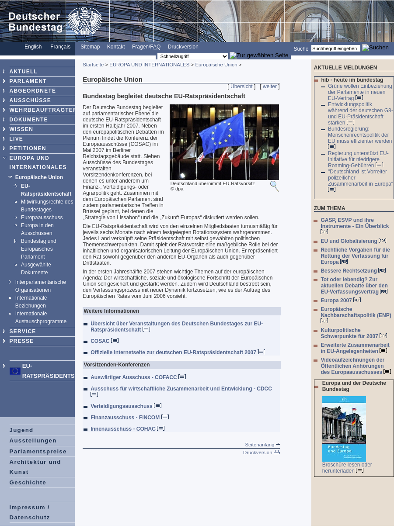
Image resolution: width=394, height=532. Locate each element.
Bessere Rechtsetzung (353, 271)
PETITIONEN (28, 149)
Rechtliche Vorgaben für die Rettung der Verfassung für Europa (355, 256)
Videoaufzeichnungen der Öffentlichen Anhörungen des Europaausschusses (356, 366)
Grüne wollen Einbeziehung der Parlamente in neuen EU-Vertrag (360, 92)
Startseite (93, 65)
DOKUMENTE (29, 120)
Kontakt (116, 47)
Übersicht (242, 86)
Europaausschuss (42, 218)
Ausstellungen (33, 440)
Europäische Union (39, 177)
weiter (270, 86)
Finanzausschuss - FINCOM (129, 418)
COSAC (105, 341)
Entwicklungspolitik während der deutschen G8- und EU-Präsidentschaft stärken (361, 114)
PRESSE (22, 341)
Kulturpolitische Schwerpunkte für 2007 (354, 333)
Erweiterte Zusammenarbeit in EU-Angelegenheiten (355, 348)
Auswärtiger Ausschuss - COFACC (138, 377)
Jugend (22, 430)
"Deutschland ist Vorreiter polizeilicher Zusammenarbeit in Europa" (361, 180)
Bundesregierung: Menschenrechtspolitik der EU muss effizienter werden (360, 137)
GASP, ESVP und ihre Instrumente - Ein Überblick (355, 226)
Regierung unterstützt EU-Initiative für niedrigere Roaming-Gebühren (358, 159)
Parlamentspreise (38, 451)
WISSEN (22, 129)
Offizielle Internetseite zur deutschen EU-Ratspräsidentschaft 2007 (178, 352)
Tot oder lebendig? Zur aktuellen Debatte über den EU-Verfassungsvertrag (354, 286)
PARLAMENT (28, 81)
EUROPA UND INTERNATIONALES (149, 65)
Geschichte (28, 482)
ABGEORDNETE (33, 91)
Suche (301, 48)
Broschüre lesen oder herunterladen (347, 468)
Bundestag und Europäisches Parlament (39, 249)
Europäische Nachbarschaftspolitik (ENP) (356, 315)
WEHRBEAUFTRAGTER (44, 110)
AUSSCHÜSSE (30, 100)
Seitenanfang (262, 445)
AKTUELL (24, 72)
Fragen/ (146, 47)
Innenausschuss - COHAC (127, 429)
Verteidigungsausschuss (126, 406)
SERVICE (23, 332)
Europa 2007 (341, 301)
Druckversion (183, 47)
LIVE (16, 139)
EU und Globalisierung (353, 241)
